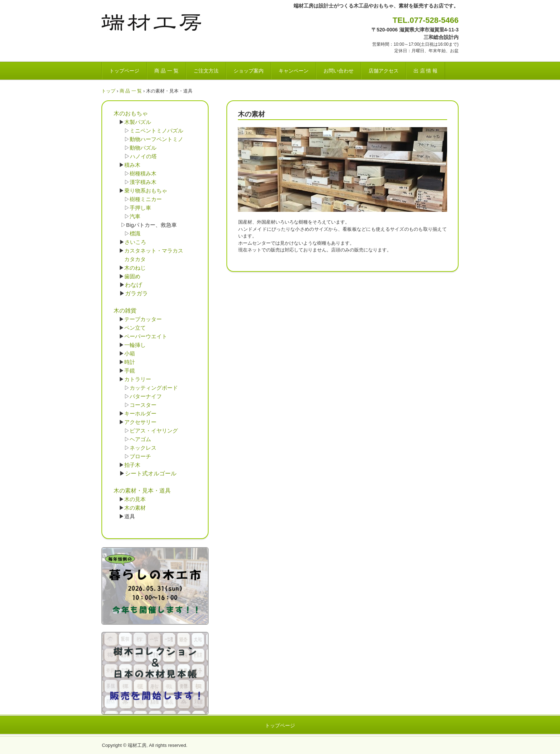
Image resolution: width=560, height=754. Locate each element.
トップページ (124, 71)
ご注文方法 (206, 71)
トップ (108, 91)
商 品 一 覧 (166, 71)
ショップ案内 (249, 71)
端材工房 (151, 23)
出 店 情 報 (426, 71)
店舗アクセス (384, 71)
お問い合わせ (339, 71)
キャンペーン (294, 71)
